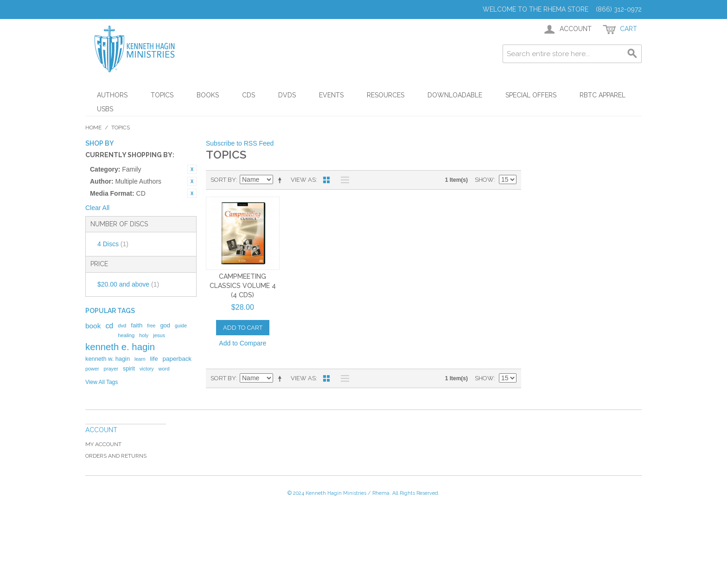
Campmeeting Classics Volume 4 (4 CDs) (243, 285)
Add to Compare (242, 343)
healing (126, 335)
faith (137, 325)
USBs (105, 109)
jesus (159, 335)
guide (181, 326)
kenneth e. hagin (120, 347)
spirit (129, 369)
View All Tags (102, 382)
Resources (386, 95)
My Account (103, 444)
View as (303, 180)
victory (147, 369)
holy (144, 335)
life (154, 359)
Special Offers (531, 95)
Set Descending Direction (281, 180)
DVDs (287, 95)
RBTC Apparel (603, 95)
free (151, 326)
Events (331, 95)
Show (484, 180)
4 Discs (113, 244)
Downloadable (455, 95)
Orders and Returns (116, 456)
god (165, 325)
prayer (111, 369)
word (164, 369)
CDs (249, 95)
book (93, 326)
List (343, 180)
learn (140, 359)
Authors (112, 95)
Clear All (97, 208)
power (92, 369)
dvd (122, 326)
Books (208, 95)
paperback (177, 359)
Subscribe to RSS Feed (240, 143)
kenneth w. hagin (108, 359)
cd (109, 326)
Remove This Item (192, 169)
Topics (162, 95)
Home (93, 128)
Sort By (223, 180)
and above (128, 284)
